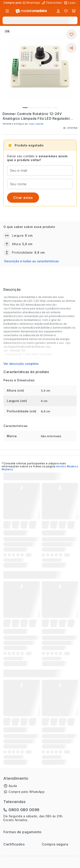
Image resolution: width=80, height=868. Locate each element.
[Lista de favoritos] (66, 11)
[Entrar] (58, 11)
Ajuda (13, 786)
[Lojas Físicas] (70, 3)
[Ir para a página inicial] (31, 11)
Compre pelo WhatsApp (27, 792)
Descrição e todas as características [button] (32, 261)
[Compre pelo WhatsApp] (32, 3)
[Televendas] (52, 3)
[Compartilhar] (71, 48)
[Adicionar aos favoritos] (71, 34)
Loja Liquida (36, 124)
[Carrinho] (74, 11)
